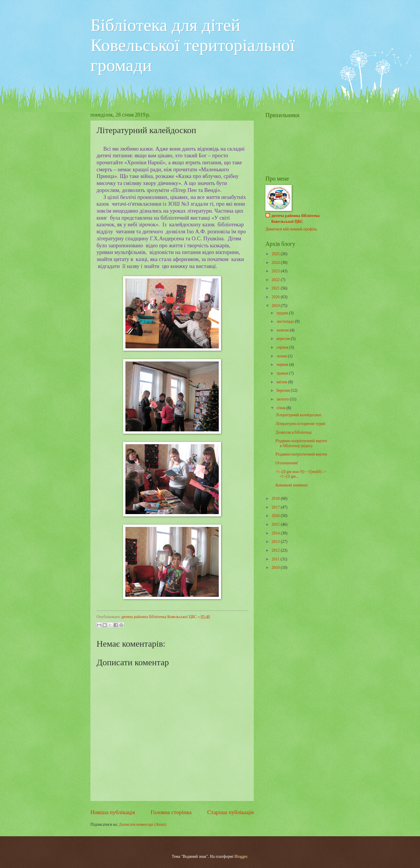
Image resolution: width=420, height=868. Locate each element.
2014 (276, 533)
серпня (283, 347)
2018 (276, 499)
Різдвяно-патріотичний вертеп (301, 454)
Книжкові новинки (291, 485)
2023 (276, 271)
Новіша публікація (113, 812)
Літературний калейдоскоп (298, 415)
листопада (286, 321)
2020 (276, 297)
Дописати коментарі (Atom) (143, 824)
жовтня (283, 330)
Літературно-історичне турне (300, 424)
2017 (276, 507)
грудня (283, 313)
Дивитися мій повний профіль (291, 229)
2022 (276, 280)
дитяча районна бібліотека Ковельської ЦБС (295, 218)
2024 (276, 263)
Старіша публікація (231, 812)
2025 (276, 254)
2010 (276, 568)
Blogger (241, 856)
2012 (276, 550)
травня (283, 373)
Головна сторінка (171, 812)
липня (282, 356)
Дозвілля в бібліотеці (293, 432)
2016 (276, 516)
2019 (276, 306)
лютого (283, 399)
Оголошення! (287, 463)
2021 (276, 288)
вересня (284, 339)
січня (281, 408)
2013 (276, 542)
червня (283, 365)
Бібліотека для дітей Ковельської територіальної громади (193, 45)
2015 (276, 524)
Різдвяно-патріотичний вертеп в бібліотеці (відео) (301, 443)
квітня (282, 382)
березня (284, 390)
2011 (276, 559)
